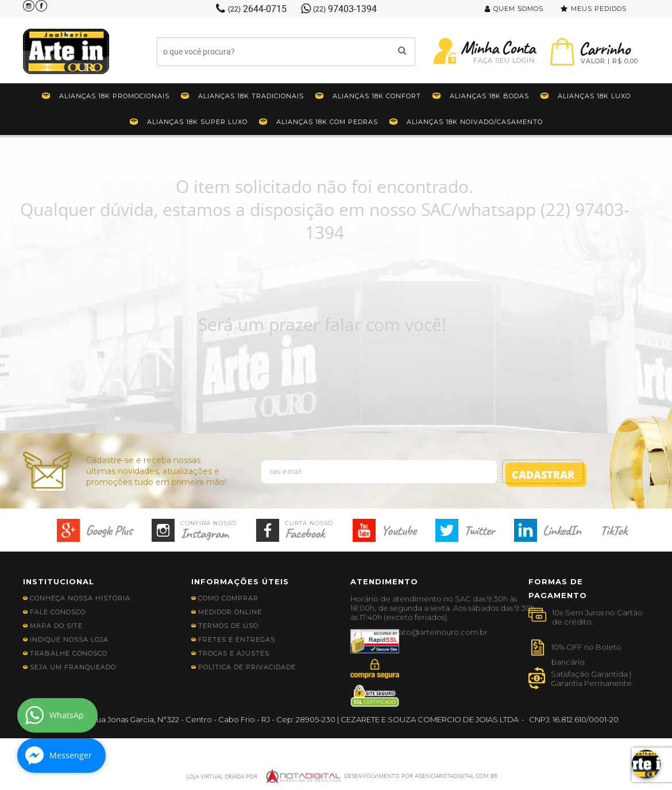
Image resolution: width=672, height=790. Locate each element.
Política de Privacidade (247, 667)
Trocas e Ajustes (234, 653)
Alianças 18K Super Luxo (197, 122)
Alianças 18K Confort (377, 96)
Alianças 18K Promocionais (114, 96)
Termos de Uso (228, 626)
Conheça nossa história (80, 598)
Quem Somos (518, 9)
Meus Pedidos (599, 9)
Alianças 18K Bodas (489, 96)
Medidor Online (230, 612)
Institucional (59, 581)
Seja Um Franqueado (73, 667)
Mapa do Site (56, 626)
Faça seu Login (504, 60)
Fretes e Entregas (237, 639)
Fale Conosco (58, 612)
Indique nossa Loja (69, 639)
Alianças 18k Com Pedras (327, 122)
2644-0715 (257, 9)
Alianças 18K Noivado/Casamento (475, 122)
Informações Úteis (240, 581)
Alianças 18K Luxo (594, 96)
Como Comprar (228, 598)
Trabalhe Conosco (69, 653)
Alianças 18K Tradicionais (251, 96)
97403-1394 (345, 9)
